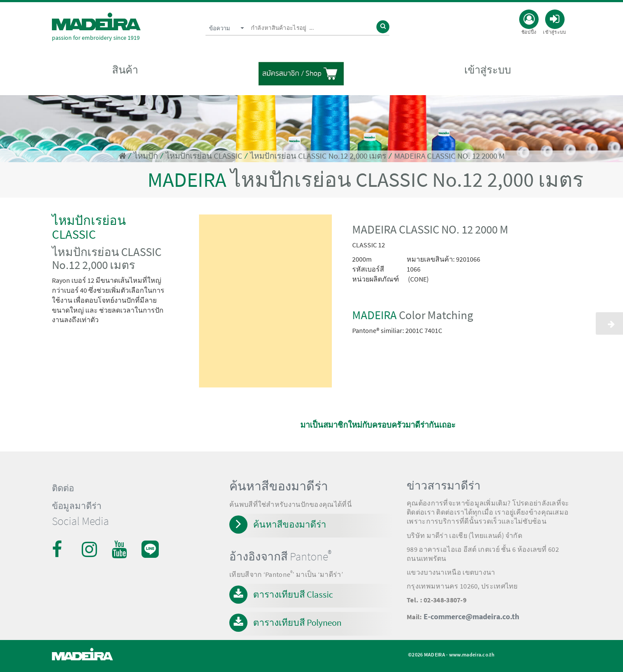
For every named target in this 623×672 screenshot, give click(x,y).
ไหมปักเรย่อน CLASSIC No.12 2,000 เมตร (318, 156)
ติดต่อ (63, 488)
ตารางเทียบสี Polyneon (297, 622)
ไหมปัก (146, 156)
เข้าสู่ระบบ (488, 70)
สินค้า (125, 70)
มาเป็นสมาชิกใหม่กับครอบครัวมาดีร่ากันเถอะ (378, 425)
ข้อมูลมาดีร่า (77, 506)
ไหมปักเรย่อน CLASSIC (204, 156)
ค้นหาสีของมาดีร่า (290, 524)
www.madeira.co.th (472, 654)
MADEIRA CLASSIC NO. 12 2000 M (450, 156)
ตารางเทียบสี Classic (293, 594)
